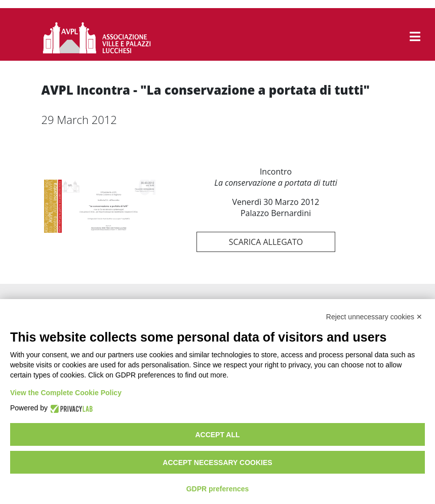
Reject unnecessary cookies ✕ (374, 317)
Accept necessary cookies (217, 463)
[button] (415, 36)
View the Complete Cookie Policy (66, 393)
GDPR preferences (218, 489)
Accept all (217, 435)
